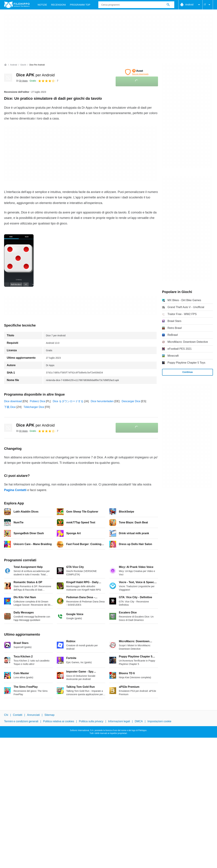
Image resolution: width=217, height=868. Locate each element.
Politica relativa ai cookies (59, 721)
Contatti (18, 715)
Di (22, 81)
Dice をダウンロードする (68, 401)
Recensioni (58, 5)
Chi (6, 715)
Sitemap (49, 715)
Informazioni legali (119, 721)
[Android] (13, 65)
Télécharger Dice (34, 407)
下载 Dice (10, 407)
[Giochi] (23, 65)
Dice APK (35, 75)
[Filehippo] (17, 5)
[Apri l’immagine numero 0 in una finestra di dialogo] (19, 261)
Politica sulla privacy (91, 721)
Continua (188, 372)
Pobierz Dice (38, 401)
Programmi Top (80, 5)
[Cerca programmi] (168, 5)
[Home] (5, 65)
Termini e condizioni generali (21, 721)
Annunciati (33, 715)
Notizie (42, 5)
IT (208, 5)
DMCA (139, 721)
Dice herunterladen (102, 401)
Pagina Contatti (15, 490)
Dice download (13, 401)
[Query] (136, 5)
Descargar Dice (131, 401)
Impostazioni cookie (159, 721)
